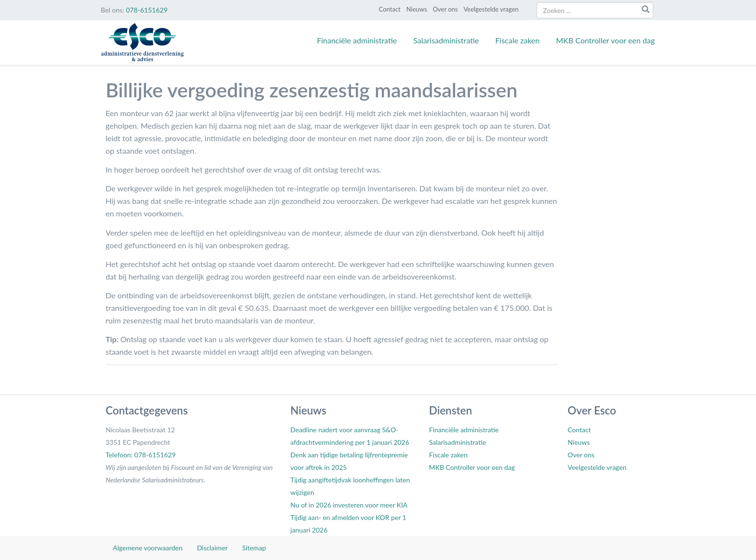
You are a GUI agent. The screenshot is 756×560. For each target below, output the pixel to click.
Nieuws (417, 9)
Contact (390, 9)
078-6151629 (147, 10)
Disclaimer (212, 548)
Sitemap (254, 548)
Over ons (445, 9)
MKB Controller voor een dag (605, 40)
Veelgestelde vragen (491, 9)
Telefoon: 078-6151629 (141, 455)
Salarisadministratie (446, 40)
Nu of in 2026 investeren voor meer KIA (349, 505)
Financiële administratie (357, 40)
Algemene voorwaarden (148, 548)
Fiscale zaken (517, 40)
